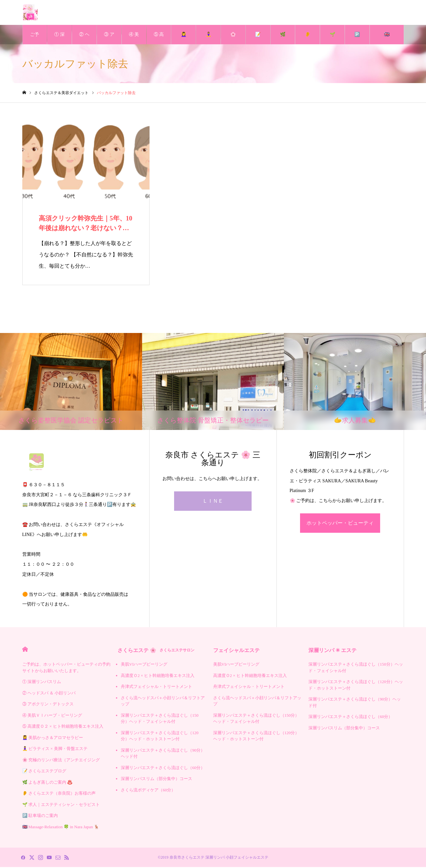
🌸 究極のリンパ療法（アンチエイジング (233, 39)
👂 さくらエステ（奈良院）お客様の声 (307, 39)
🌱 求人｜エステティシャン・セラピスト (332, 39)
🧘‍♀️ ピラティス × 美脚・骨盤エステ (208, 39)
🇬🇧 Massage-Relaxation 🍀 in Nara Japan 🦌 (387, 39)
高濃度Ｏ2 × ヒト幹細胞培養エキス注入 (158, 676)
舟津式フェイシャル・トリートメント (156, 687)
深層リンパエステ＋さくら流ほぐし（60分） (163, 769)
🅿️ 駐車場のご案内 (357, 39)
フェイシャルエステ (236, 651)
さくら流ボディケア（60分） (148, 791)
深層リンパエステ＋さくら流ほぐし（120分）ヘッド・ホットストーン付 (160, 737)
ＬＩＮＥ (213, 502)
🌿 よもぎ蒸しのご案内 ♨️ (283, 39)
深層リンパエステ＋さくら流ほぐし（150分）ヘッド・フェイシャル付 (160, 719)
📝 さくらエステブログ (258, 39)
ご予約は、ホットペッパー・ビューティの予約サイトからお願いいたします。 (35, 39)
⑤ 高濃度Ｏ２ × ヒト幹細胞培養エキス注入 (159, 39)
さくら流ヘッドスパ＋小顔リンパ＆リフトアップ (163, 702)
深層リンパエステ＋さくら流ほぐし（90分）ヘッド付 (163, 754)
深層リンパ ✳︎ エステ (332, 651)
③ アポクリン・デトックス (109, 39)
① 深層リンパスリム (59, 39)
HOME (25, 650)
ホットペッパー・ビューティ (340, 524)
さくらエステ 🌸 (156, 651)
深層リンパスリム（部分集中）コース (156, 780)
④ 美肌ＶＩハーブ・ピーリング (134, 39)
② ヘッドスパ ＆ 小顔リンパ (84, 39)
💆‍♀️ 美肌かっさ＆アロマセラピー (183, 39)
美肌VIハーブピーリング (144, 665)
